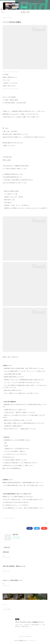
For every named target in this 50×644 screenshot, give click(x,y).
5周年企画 (6, 552)
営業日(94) (12, 518)
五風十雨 (25, 12)
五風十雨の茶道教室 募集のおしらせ (14, 566)
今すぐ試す (24, 7)
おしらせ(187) (6, 518)
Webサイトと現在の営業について (13, 581)
